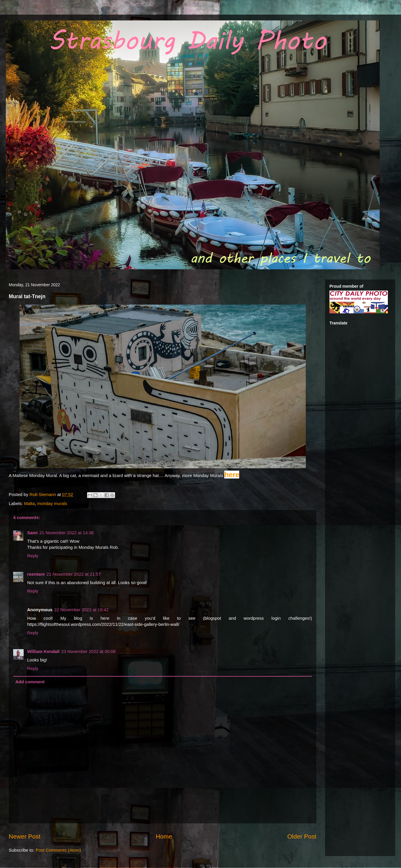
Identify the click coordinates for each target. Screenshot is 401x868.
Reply (33, 556)
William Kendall (43, 651)
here (232, 475)
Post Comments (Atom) (58, 850)
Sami (32, 533)
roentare (36, 574)
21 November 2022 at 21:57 (74, 574)
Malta (30, 503)
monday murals (52, 503)
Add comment (30, 682)
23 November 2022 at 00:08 (88, 651)
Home (164, 836)
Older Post (302, 836)
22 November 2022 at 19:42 (81, 610)
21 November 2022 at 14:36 (67, 533)
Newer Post (25, 836)
